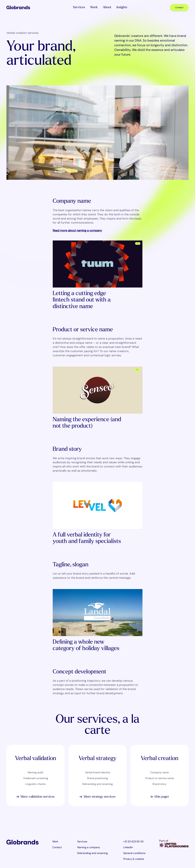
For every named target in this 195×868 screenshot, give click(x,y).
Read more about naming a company (77, 231)
